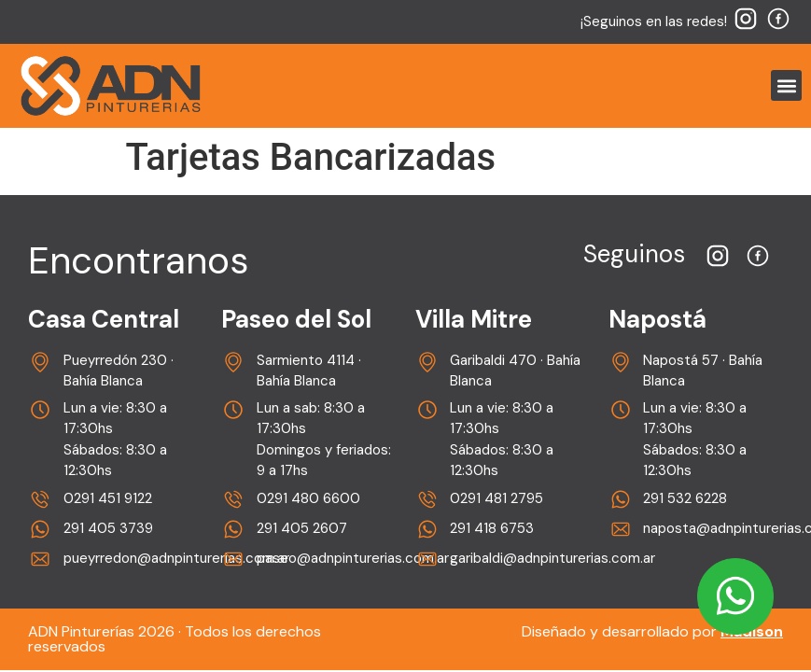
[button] (786, 85)
